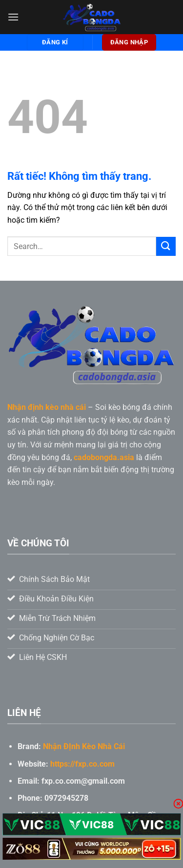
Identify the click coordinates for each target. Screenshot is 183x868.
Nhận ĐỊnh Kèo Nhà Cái (84, 746)
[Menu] (13, 17)
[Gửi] (166, 246)
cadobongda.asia (104, 457)
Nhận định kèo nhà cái (47, 407)
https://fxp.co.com (82, 764)
